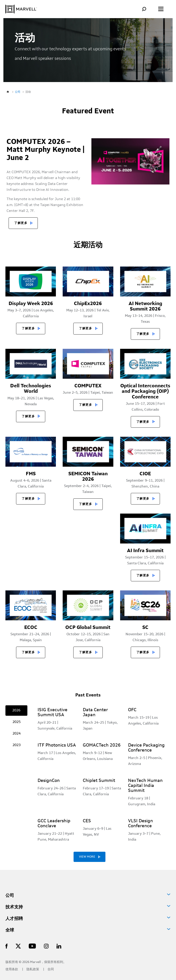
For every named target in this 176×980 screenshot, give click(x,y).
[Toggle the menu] (161, 9)
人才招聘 (14, 919)
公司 (10, 896)
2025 (17, 722)
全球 (10, 930)
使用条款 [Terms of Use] (12, 969)
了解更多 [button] (21, 223)
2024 (17, 734)
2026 (16, 711)
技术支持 (14, 907)
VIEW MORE (87, 857)
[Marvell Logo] (21, 9)
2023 (17, 745)
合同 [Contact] (51, 969)
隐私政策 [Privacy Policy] (33, 969)
